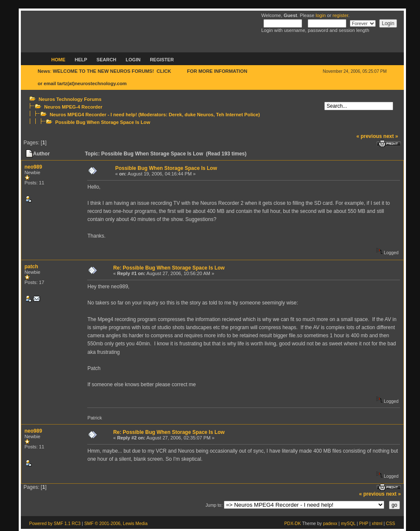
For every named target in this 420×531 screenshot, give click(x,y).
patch (31, 267)
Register (162, 60)
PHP (364, 524)
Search (106, 60)
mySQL (348, 524)
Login (133, 60)
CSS (390, 524)
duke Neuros (199, 115)
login (321, 15)
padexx (330, 524)
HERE (179, 71)
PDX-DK (293, 524)
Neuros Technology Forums (70, 99)
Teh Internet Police (237, 115)
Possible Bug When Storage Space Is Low (103, 122)
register (341, 15)
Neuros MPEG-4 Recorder (73, 107)
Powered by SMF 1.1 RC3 (55, 524)
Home (59, 60)
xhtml (377, 524)
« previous (369, 136)
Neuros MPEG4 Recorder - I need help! (93, 115)
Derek (175, 115)
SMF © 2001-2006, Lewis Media (116, 524)
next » (391, 136)
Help (81, 60)
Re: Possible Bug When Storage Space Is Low (169, 268)
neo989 (33, 167)
